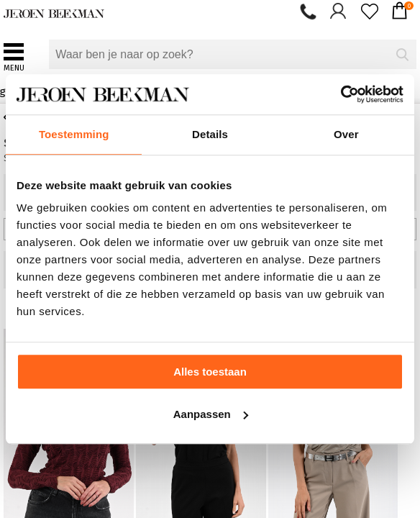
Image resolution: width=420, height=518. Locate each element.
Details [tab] (210, 134)
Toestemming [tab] (74, 134)
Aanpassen (211, 414)
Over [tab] (346, 134)
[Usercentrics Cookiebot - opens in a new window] (341, 94)
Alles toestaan (210, 372)
